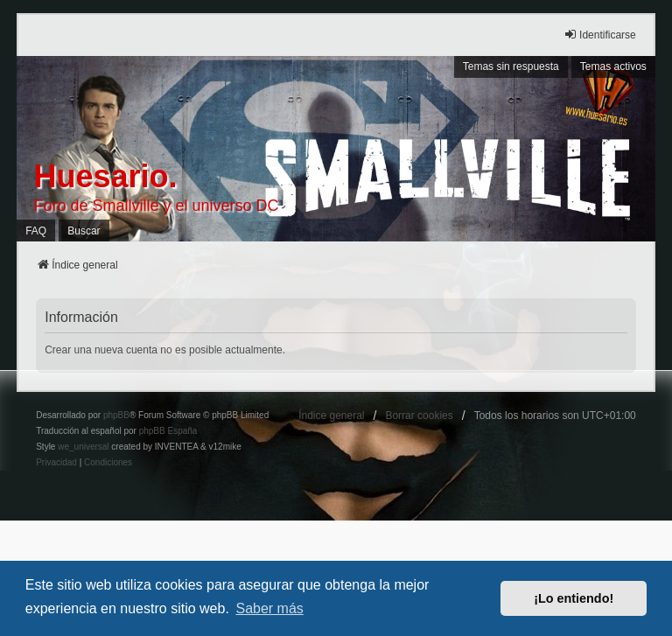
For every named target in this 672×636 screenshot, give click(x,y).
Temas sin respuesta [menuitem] (511, 66)
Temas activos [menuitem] (613, 66)
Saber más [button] (269, 608)
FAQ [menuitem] (36, 231)
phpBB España (168, 431)
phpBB (116, 415)
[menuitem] (56, 463)
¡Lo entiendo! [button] (574, 598)
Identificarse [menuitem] (600, 35)
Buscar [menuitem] (84, 231)
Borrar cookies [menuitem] (419, 416)
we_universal (83, 447)
